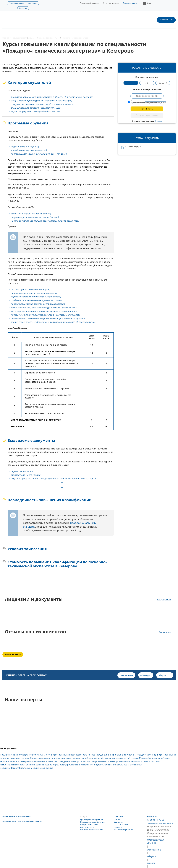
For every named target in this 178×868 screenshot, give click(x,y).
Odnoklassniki (154, 850)
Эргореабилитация (21, 768)
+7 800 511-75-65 (113, 3)
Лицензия (23, 8)
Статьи (117, 819)
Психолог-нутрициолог (92, 765)
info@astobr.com (156, 840)
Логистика (58, 761)
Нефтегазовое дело (43, 761)
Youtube (151, 863)
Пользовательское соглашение (16, 816)
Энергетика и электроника (19, 761)
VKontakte (152, 843)
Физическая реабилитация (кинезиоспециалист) (38, 765)
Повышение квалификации (93, 822)
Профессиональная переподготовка (89, 826)
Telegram (152, 856)
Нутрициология (72, 765)
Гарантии (118, 827)
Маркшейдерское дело (151, 758)
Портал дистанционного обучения (23, 3)
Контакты (152, 816)
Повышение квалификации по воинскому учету (25, 755)
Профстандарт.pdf (133, 147)
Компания (119, 816)
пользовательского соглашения (156, 101)
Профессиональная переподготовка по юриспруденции (79, 755)
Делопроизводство (73, 761)
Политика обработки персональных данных (22, 821)
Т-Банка (158, 121)
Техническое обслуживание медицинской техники (113, 758)
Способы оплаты (121, 824)
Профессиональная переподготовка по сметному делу (58, 758)
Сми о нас (118, 822)
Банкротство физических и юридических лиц (132, 755)
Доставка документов (123, 829)
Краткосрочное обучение (91, 819)
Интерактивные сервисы (91, 829)
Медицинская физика (42, 768)
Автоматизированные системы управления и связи (110, 761)
